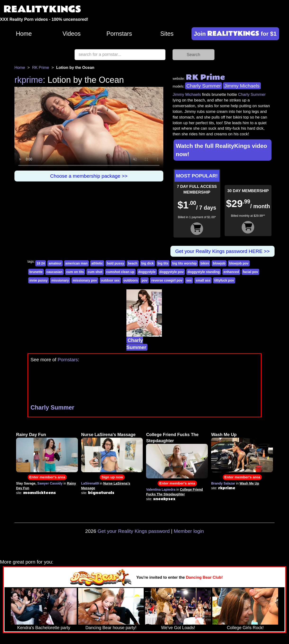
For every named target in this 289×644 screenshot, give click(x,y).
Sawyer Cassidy (50, 483)
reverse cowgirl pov (167, 280)
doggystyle (147, 272)
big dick (148, 263)
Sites (167, 34)
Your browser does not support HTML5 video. (89, 129)
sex (189, 280)
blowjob (219, 263)
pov (144, 280)
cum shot (95, 272)
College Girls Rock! (245, 628)
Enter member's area (47, 477)
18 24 (41, 263)
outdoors (131, 280)
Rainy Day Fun (31, 435)
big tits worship (184, 263)
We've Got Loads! (178, 628)
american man (76, 263)
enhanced (231, 272)
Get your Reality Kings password (134, 531)
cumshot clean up (120, 272)
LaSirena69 (90, 483)
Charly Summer (204, 86)
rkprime (29, 80)
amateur (55, 263)
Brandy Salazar (223, 483)
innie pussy (38, 280)
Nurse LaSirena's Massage (108, 435)
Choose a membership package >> (89, 176)
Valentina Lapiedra (161, 490)
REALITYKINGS (42, 9)
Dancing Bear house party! (111, 628)
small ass (203, 280)
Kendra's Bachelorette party (44, 628)
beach (133, 263)
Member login (189, 531)
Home (24, 34)
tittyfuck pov (224, 280)
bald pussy (115, 263)
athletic (97, 263)
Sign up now (112, 477)
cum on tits (75, 272)
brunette (36, 272)
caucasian (54, 272)
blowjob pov (239, 263)
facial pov (251, 272)
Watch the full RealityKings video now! (222, 150)
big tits (163, 263)
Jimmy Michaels (242, 86)
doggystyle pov (172, 272)
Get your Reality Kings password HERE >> (222, 251)
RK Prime (41, 68)
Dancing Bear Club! (205, 577)
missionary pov (85, 280)
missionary (60, 280)
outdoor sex (110, 280)
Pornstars (119, 34)
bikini (205, 263)
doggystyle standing (204, 272)
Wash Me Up (224, 435)
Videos (72, 34)
